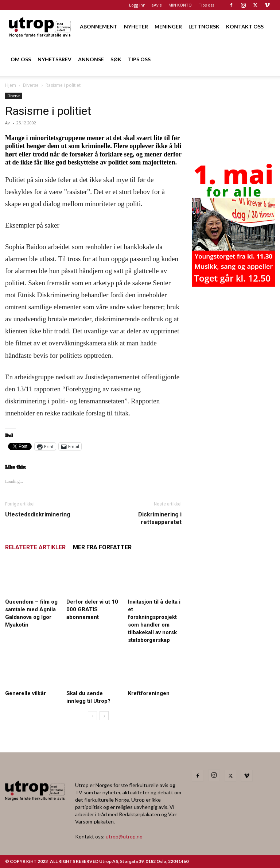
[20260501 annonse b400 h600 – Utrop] (233, 284)
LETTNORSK (204, 26)
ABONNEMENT (99, 26)
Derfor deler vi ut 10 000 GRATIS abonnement (92, 609)
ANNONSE (91, 59)
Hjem (11, 85)
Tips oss (206, 5)
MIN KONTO (180, 5)
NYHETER (136, 26)
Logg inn (137, 5)
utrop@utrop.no (124, 836)
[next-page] (104, 716)
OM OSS (21, 59)
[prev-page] (92, 716)
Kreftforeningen (149, 693)
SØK (116, 59)
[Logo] (40, 26)
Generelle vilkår (26, 693)
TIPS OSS (139, 59)
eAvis (156, 5)
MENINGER (168, 26)
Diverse (31, 85)
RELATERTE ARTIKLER (35, 547)
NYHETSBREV (55, 59)
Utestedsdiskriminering (38, 514)
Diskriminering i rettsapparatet (160, 518)
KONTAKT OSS (245, 26)
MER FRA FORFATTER (102, 547)
